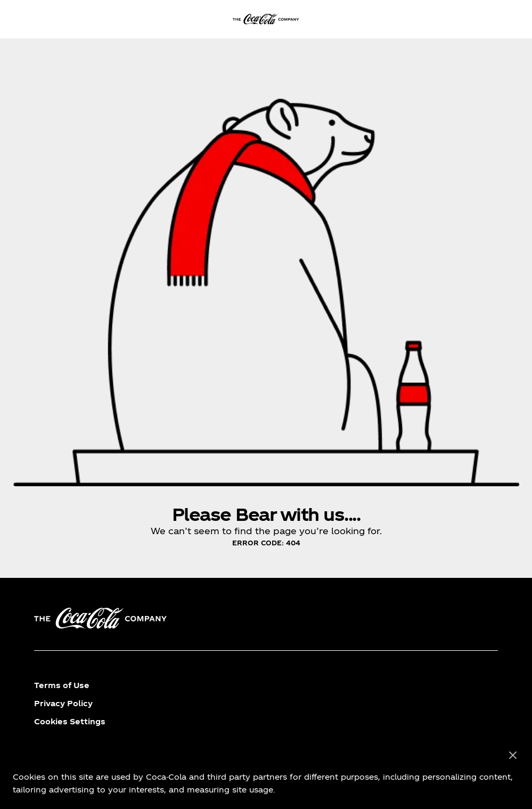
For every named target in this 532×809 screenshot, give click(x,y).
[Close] (513, 756)
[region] (266, 773)
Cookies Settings (70, 721)
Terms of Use (62, 685)
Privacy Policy (63, 703)
